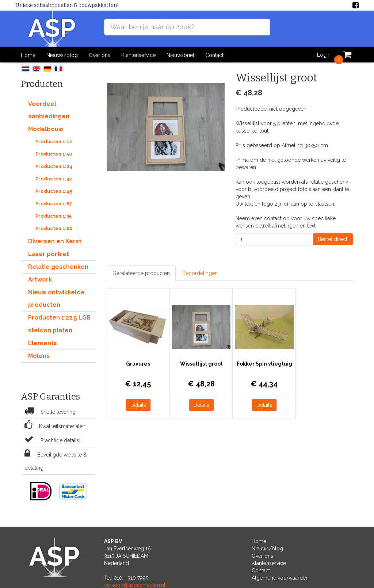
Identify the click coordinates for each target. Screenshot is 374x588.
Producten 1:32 (54, 178)
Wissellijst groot (199, 362)
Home (28, 55)
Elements (43, 343)
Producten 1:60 (54, 228)
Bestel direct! (333, 239)
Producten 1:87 (54, 203)
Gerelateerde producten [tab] (141, 273)
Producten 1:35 (54, 216)
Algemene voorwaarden (280, 577)
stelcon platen (50, 330)
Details (138, 403)
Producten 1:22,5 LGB (59, 317)
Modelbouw (46, 129)
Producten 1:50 (54, 154)
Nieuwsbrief (180, 55)
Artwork (40, 279)
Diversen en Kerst (55, 241)
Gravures (137, 362)
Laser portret (49, 254)
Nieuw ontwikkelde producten (56, 298)
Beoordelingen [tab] (200, 273)
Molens (39, 356)
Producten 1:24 (54, 166)
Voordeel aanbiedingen (49, 110)
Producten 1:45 (54, 191)
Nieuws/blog (62, 55)
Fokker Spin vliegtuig (261, 362)
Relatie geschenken (58, 266)
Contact (214, 55)
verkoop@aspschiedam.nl (135, 585)
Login (324, 55)
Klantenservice (138, 55)
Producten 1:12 (54, 141)
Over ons (100, 55)
